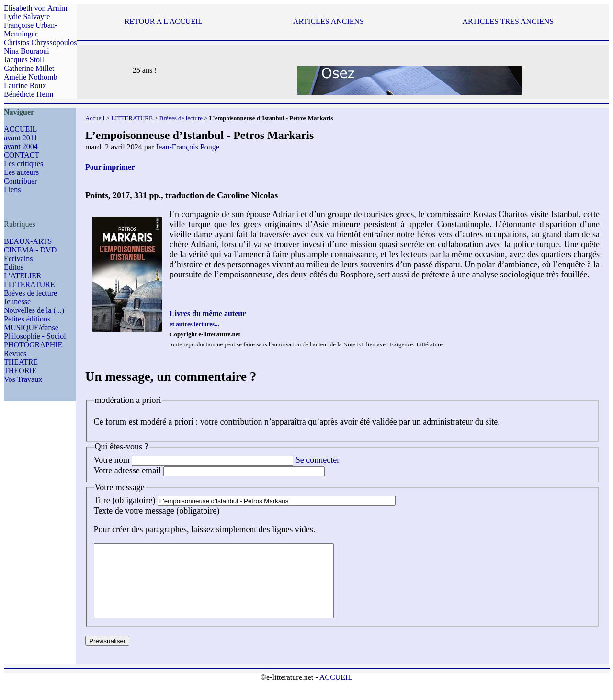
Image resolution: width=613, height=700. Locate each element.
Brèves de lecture (30, 293)
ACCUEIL (20, 129)
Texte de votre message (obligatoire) (157, 511)
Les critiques (23, 164)
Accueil (95, 118)
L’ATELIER (23, 276)
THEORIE (20, 371)
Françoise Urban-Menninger (31, 29)
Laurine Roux (25, 86)
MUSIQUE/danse (31, 327)
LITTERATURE (29, 284)
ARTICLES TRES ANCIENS (508, 21)
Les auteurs (21, 172)
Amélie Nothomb (31, 77)
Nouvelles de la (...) (34, 310)
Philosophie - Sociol (35, 336)
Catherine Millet (29, 68)
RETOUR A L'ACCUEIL (164, 21)
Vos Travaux (23, 379)
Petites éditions (27, 319)
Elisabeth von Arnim (35, 8)
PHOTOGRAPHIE (33, 345)
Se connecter (318, 460)
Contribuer (20, 181)
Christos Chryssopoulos (40, 42)
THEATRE (21, 362)
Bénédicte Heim (29, 94)
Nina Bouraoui (27, 51)
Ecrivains (18, 258)
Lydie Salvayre (27, 17)
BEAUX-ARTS (28, 241)
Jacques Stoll (24, 60)
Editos (14, 267)
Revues (15, 353)
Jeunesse (17, 302)
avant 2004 (21, 146)
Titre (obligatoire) (125, 500)
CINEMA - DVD (30, 250)
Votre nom (112, 460)
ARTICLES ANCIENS (329, 21)
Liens (12, 189)
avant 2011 (21, 138)
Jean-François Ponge (187, 147)
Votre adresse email (128, 470)
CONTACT (22, 155)
